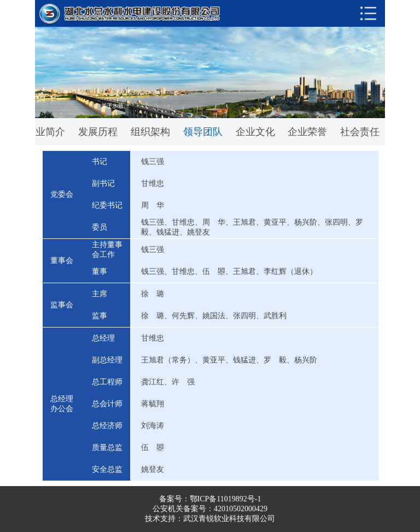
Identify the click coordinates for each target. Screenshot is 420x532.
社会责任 (360, 132)
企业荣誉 (307, 132)
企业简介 (45, 132)
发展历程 (98, 132)
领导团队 (203, 132)
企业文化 (255, 132)
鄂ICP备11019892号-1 (226, 499)
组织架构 (150, 132)
